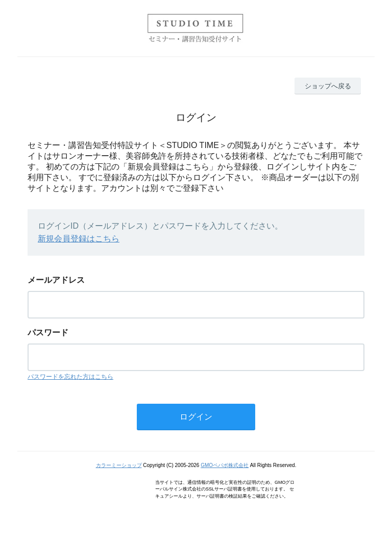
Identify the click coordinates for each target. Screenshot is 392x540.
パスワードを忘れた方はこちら (70, 377)
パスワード (48, 333)
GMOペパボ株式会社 (225, 465)
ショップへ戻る (328, 86)
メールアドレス (56, 280)
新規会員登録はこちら (79, 239)
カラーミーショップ (119, 465)
